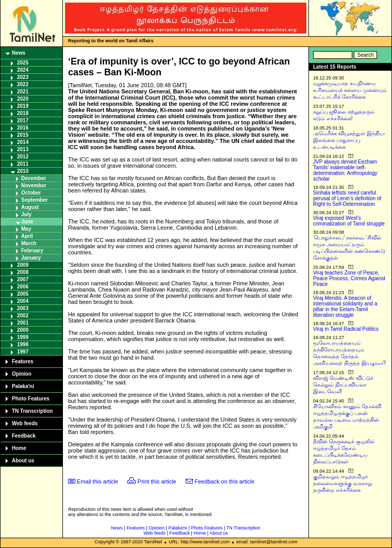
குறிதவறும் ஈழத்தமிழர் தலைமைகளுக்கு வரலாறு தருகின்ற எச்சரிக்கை (342, 483)
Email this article (97, 481)
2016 (23, 128)
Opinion (22, 374)
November (34, 186)
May (26, 229)
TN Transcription (32, 411)
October (31, 193)
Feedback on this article (224, 481)
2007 (23, 279)
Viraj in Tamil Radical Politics (346, 329)
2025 (23, 63)
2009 (23, 265)
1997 (23, 352)
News (19, 53)
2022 (23, 84)
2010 (23, 171)
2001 (23, 323)
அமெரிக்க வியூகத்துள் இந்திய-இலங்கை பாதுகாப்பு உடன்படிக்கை (349, 140)
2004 (23, 301)
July (26, 214)
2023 (23, 77)
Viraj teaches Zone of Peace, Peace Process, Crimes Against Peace (349, 278)
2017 (23, 120)
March (29, 243)
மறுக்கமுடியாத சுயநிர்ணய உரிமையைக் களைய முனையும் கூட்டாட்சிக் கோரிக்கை (350, 90)
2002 (23, 316)
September (35, 200)
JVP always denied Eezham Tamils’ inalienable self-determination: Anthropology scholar (345, 170)
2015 (23, 135)
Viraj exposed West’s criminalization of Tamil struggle (349, 221)
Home (19, 448)
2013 (23, 149)
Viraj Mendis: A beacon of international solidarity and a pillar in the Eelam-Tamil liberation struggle (345, 307)
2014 (23, 142)
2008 (23, 272)
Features (23, 361)
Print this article (157, 481)
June (27, 222)
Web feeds (25, 423)
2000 (23, 330)
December (34, 178)
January (31, 258)
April (27, 236)
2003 (23, 308)
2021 (23, 92)
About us (23, 461)
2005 (23, 294)
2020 (23, 99)
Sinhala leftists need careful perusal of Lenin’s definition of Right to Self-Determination (347, 198)
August (30, 207)
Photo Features (31, 399)
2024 (23, 70)
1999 (23, 337)
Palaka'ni (23, 386)
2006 (23, 287)
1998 (23, 344)
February (32, 251)
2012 (23, 157)
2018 (23, 113)
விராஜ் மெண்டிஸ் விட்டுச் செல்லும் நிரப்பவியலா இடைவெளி (343, 385)
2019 (23, 106)
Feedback (24, 436)
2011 (23, 164)
